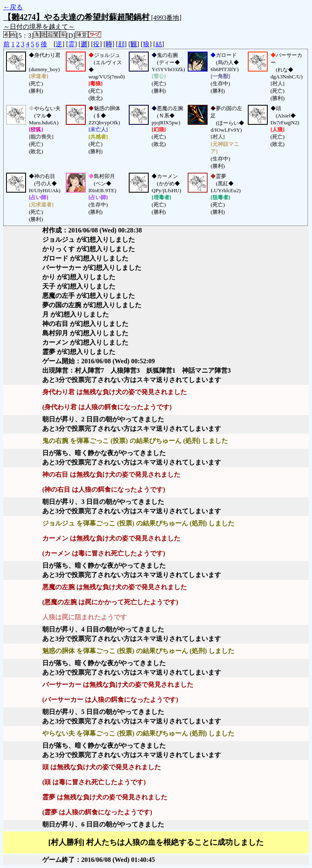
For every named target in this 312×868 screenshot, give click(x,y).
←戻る (13, 7)
